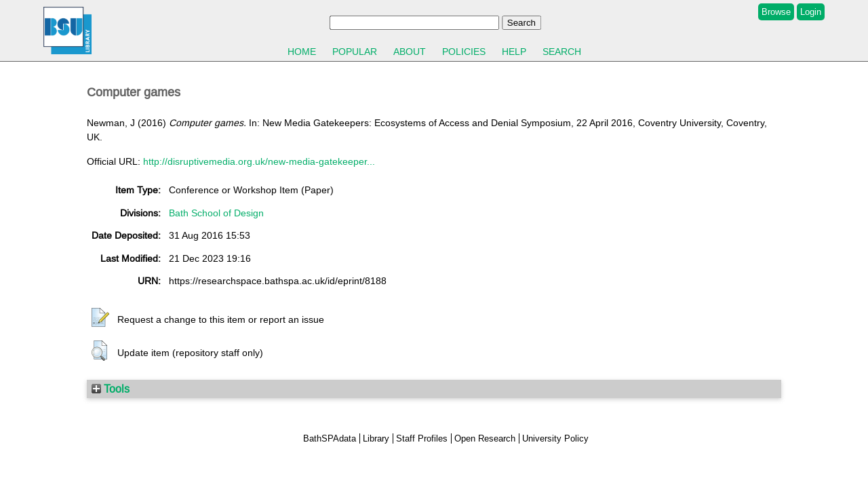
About (410, 52)
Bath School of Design (216, 213)
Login (811, 12)
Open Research (485, 438)
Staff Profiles (422, 438)
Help (514, 52)
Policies (464, 52)
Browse (776, 12)
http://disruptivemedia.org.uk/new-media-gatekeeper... (259, 161)
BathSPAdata (330, 438)
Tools (111, 389)
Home (302, 52)
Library (376, 438)
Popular (355, 52)
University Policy (555, 438)
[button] (100, 318)
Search (562, 52)
